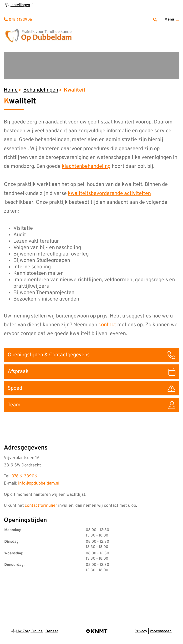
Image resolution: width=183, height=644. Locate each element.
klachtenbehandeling (86, 166)
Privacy (141, 631)
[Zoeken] (155, 20)
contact (107, 325)
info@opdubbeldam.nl (39, 483)
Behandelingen (41, 90)
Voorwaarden (161, 631)
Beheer (52, 631)
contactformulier (41, 506)
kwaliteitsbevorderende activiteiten (109, 194)
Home (11, 90)
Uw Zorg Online (29, 631)
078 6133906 (24, 476)
